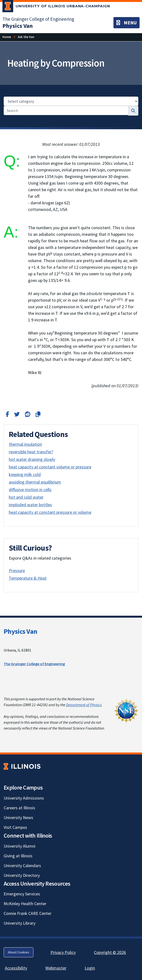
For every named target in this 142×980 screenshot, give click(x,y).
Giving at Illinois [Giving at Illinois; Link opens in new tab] (18, 856)
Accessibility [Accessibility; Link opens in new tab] (16, 968)
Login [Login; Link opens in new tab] (90, 968)
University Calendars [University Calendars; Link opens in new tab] (22, 866)
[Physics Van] (18, 26)
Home (7, 37)
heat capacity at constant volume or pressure (50, 467)
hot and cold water (26, 497)
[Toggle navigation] (127, 23)
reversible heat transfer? (31, 452)
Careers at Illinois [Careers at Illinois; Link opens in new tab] (19, 808)
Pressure (17, 570)
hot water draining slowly (32, 459)
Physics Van (20, 631)
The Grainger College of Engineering (34, 664)
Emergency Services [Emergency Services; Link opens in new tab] (22, 894)
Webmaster (56, 968)
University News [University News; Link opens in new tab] (18, 817)
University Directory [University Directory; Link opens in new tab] (22, 875)
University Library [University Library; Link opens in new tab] (20, 923)
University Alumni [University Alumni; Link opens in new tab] (20, 846)
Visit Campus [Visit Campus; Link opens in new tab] (15, 827)
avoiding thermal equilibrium (35, 482)
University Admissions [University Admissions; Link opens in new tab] (24, 798)
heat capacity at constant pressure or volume (50, 512)
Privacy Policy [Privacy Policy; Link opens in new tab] (63, 952)
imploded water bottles (30, 505)
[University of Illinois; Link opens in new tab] (22, 766)
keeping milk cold (25, 474)
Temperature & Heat (28, 578)
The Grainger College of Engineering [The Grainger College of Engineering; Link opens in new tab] (38, 19)
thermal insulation (25, 444)
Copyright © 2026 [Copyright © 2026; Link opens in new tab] (110, 952)
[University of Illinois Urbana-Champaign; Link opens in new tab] (56, 7)
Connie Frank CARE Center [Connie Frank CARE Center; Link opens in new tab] (28, 913)
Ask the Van (26, 37)
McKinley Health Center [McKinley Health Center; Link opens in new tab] (25, 904)
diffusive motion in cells (30, 490)
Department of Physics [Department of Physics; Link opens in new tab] (84, 705)
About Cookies (19, 952)
